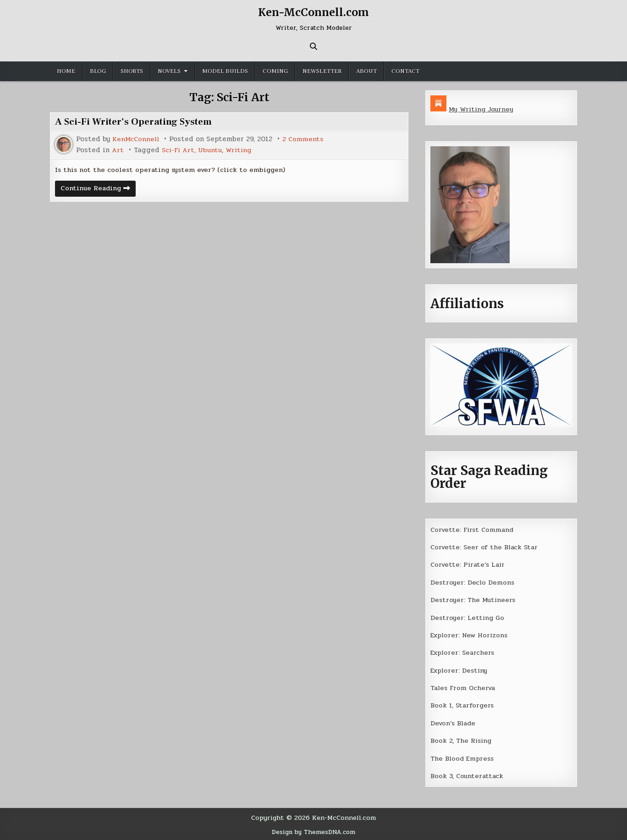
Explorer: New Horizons (471, 635)
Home (66, 71)
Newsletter (322, 71)
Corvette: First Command (474, 529)
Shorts (132, 71)
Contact (405, 71)
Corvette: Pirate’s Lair (469, 564)
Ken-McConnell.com (313, 12)
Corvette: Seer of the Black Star (486, 547)
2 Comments (305, 139)
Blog (98, 71)
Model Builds (225, 71)
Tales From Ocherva (464, 687)
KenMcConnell (137, 139)
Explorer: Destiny (460, 669)
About (366, 71)
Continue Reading (99, 190)
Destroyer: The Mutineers (474, 599)
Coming (275, 71)
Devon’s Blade (454, 722)
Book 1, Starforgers (463, 705)
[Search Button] (313, 46)
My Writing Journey (482, 109)
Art (118, 150)
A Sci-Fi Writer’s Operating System (137, 122)
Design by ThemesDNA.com (314, 830)
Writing (242, 150)
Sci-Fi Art (179, 150)
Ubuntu (213, 150)
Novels (169, 71)
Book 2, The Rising (462, 740)
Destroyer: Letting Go (468, 617)
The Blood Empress (463, 757)
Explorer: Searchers (464, 652)
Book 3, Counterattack (468, 775)
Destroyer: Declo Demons (473, 582)
